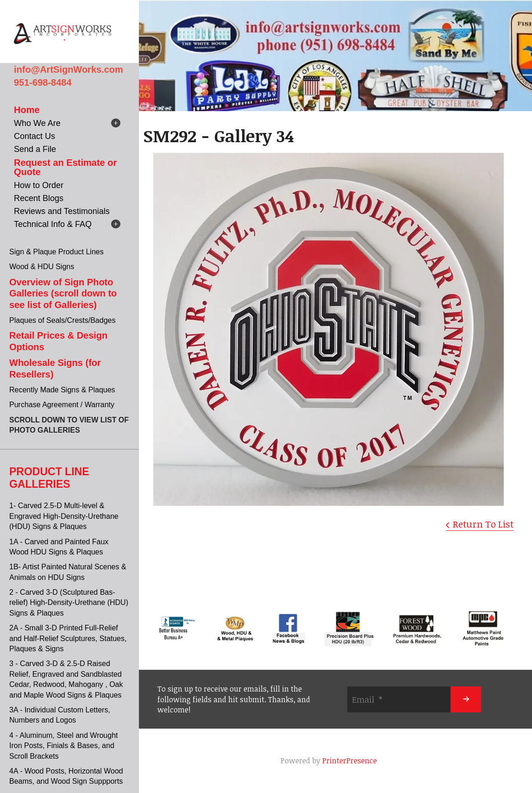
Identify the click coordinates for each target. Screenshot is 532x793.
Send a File (35, 149)
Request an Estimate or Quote (65, 167)
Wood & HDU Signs (42, 267)
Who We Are (37, 123)
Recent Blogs (39, 198)
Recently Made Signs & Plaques (62, 390)
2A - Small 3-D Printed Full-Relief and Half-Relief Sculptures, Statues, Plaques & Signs (68, 638)
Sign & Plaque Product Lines (56, 252)
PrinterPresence (350, 761)
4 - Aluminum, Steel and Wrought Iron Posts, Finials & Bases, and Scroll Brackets (64, 746)
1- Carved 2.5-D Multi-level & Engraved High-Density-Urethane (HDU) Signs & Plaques (64, 516)
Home (27, 110)
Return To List (483, 524)
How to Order (39, 185)
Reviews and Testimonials (62, 211)
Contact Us (34, 136)
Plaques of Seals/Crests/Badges (62, 320)
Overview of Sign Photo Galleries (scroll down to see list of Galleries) (63, 293)
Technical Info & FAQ (53, 224)
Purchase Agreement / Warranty (62, 405)
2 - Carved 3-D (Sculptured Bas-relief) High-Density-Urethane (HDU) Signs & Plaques (69, 603)
